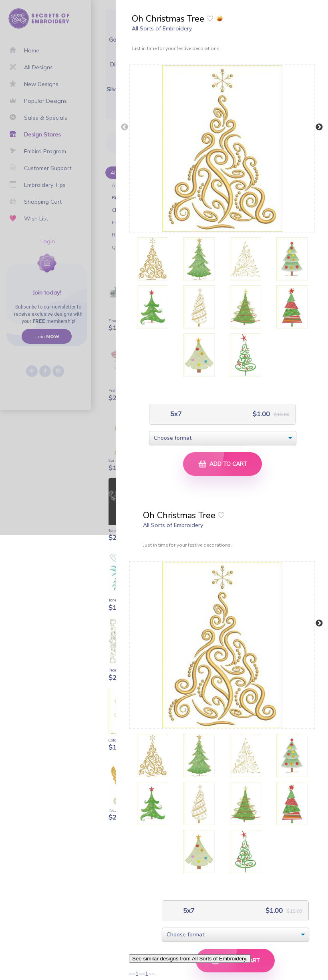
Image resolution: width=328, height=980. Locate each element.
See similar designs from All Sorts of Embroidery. (190, 959)
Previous (125, 127)
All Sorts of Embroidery (162, 28)
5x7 (175, 414)
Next (319, 127)
